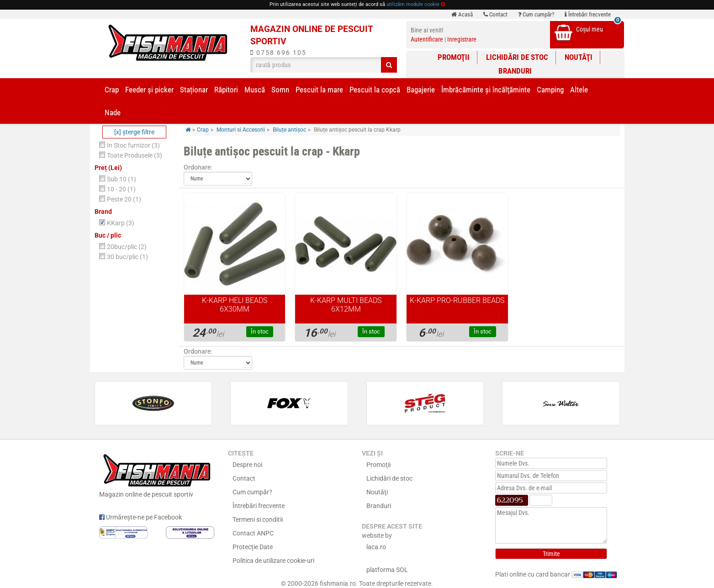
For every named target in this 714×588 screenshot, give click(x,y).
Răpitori (226, 90)
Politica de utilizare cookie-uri (273, 561)
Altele (579, 90)
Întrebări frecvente (588, 14)
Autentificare (427, 39)
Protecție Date (253, 547)
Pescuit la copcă (375, 90)
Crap (112, 90)
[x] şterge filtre (134, 132)
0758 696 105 (278, 53)
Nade (113, 112)
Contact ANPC (253, 533)
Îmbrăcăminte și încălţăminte (486, 90)
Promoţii (454, 57)
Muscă (255, 90)
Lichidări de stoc (517, 57)
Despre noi (247, 465)
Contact (495, 14)
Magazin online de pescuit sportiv (157, 475)
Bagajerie (421, 90)
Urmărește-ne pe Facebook (140, 517)
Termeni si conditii (258, 519)
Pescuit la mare (319, 90)
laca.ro (376, 547)
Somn (280, 90)
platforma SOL (387, 570)
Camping (550, 90)
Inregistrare (462, 39)
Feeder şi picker (149, 90)
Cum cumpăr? (536, 14)
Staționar (194, 90)
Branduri (515, 71)
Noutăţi (579, 57)
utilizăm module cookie (413, 4)
